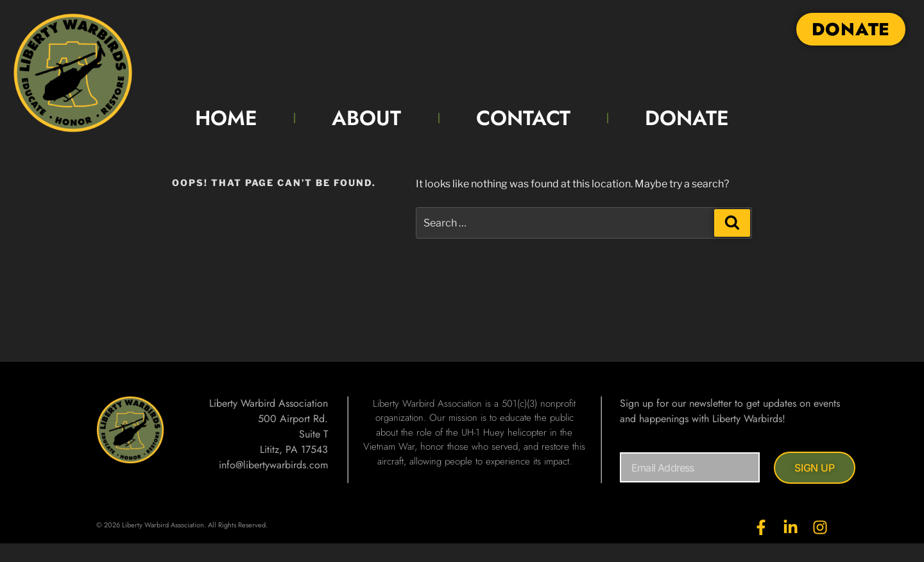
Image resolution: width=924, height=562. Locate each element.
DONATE (687, 118)
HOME (226, 118)
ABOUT (366, 118)
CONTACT (523, 118)
